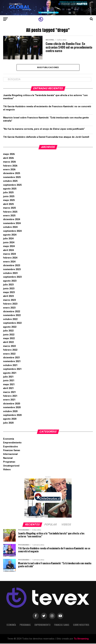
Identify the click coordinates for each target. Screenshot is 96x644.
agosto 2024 (10, 235)
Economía (9, 439)
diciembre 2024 (12, 220)
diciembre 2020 (12, 404)
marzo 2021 (9, 393)
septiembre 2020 (12, 416)
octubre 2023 (10, 274)
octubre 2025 (10, 182)
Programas (9, 462)
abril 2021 (8, 389)
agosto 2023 (10, 281)
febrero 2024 (10, 258)
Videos (7, 470)
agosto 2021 (10, 373)
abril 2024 (8, 251)
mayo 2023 (9, 293)
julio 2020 (8, 423)
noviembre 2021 (12, 362)
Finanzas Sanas (12, 451)
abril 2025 (8, 205)
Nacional (8, 459)
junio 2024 (9, 243)
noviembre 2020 (12, 408)
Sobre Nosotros (81, 625)
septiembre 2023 (12, 277)
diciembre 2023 (12, 266)
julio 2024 (8, 239)
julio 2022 (8, 331)
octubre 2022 (10, 320)
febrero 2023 (10, 304)
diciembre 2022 (12, 312)
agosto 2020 (10, 419)
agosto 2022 (10, 327)
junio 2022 (9, 335)
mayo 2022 (9, 339)
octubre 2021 (10, 366)
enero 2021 (9, 400)
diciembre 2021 (12, 358)
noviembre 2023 (12, 270)
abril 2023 (8, 297)
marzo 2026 (9, 162)
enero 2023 (9, 308)
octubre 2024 (10, 228)
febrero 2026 (10, 166)
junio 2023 (9, 289)
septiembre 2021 (12, 370)
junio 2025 (9, 197)
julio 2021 (8, 377)
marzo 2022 (9, 347)
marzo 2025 (9, 208)
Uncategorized (11, 466)
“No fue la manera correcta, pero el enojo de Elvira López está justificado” (44, 129)
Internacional (10, 455)
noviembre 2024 (12, 224)
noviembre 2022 (12, 316)
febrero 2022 (10, 350)
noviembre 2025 (12, 178)
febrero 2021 (10, 396)
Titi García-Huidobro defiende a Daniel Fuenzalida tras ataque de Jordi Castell (46, 137)
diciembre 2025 (12, 174)
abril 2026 (8, 159)
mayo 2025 (9, 201)
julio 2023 (8, 285)
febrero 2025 (10, 212)
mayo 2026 (9, 155)
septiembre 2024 (12, 232)
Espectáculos (11, 447)
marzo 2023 (9, 301)
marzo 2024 (9, 254)
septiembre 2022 (12, 323)
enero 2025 (9, 216)
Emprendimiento (12, 443)
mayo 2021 (9, 385)
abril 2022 (8, 343)
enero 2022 (9, 354)
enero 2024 (9, 262)
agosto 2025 (10, 189)
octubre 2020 (10, 412)
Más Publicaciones (48, 68)
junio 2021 (9, 381)
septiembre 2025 (12, 185)
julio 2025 (8, 193)
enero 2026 (9, 170)
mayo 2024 (9, 247)
